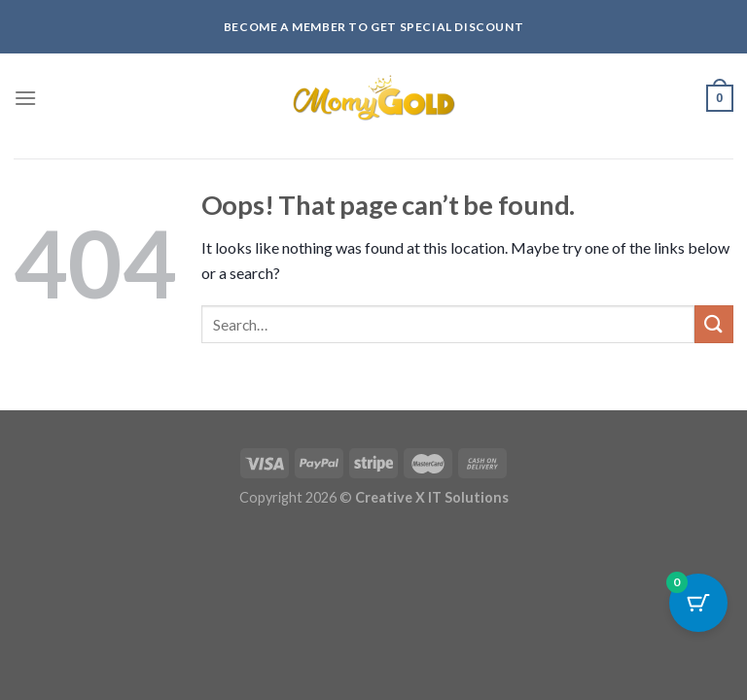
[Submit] (714, 324)
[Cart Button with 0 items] (698, 603)
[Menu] (25, 98)
